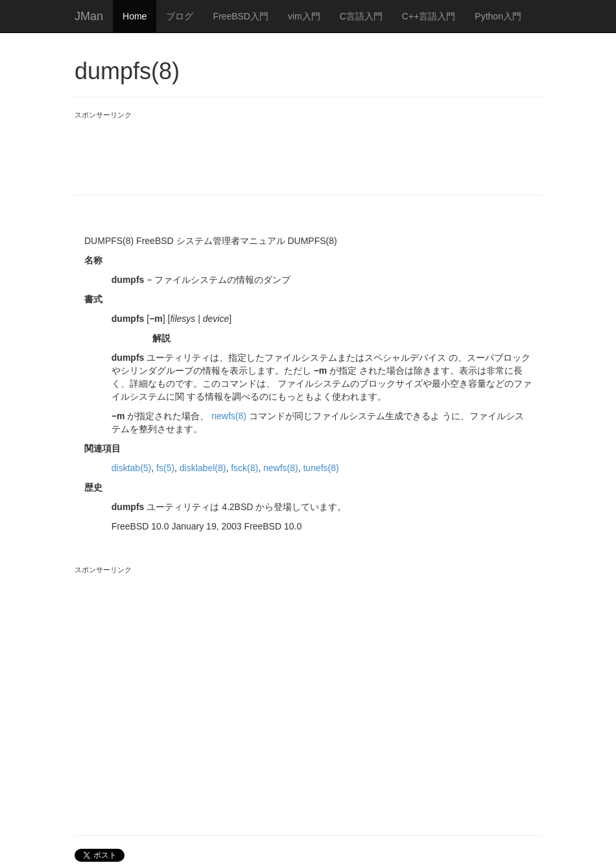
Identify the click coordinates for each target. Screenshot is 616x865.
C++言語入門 (429, 16)
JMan (89, 16)
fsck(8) (244, 468)
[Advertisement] (311, 149)
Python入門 (498, 16)
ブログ (180, 16)
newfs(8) (229, 416)
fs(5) (165, 468)
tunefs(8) (321, 468)
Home (135, 16)
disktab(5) (131, 468)
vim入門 (304, 16)
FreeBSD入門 (241, 16)
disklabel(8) (203, 468)
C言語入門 (361, 16)
